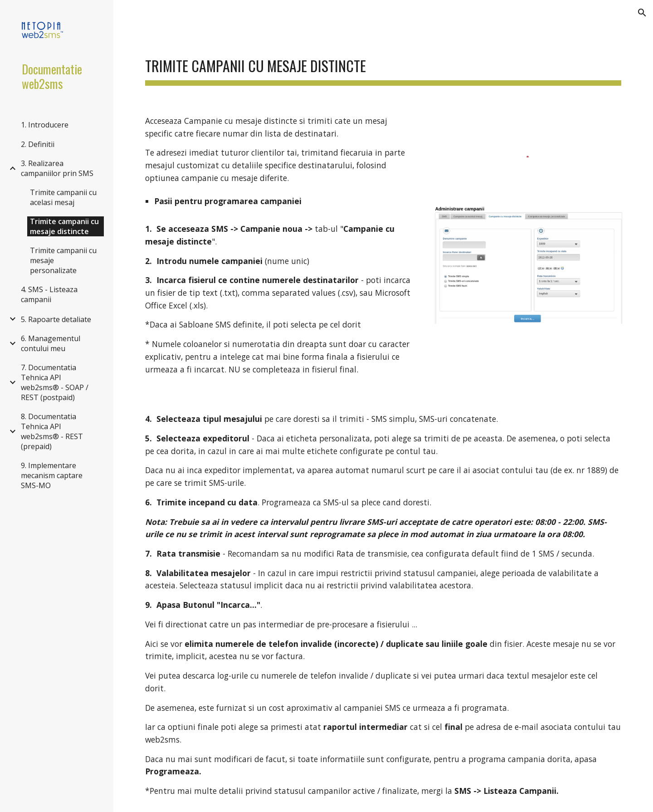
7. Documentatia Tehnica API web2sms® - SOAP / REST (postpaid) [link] (55, 382)
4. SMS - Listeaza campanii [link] (49, 294)
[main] (383, 64)
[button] (642, 13)
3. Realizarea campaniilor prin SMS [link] (57, 168)
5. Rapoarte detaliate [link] (56, 319)
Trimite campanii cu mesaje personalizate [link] (63, 260)
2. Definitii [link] (38, 144)
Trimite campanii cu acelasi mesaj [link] (63, 197)
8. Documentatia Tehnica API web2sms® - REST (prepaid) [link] (52, 431)
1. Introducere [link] (45, 125)
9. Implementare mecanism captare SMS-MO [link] (52, 475)
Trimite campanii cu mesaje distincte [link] (64, 226)
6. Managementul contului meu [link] (51, 343)
